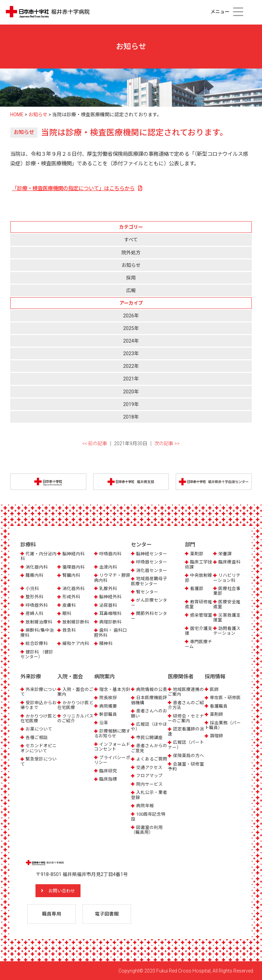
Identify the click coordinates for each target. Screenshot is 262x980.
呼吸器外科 (37, 605)
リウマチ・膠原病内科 (112, 578)
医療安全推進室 (227, 604)
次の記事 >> (167, 443)
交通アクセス (149, 767)
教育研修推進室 (199, 604)
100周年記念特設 (148, 816)
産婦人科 (34, 613)
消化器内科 (37, 567)
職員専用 (52, 914)
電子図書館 (107, 914)
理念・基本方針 (115, 689)
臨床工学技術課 (199, 564)
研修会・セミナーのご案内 (186, 718)
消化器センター (152, 570)
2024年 (131, 341)
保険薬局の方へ (188, 755)
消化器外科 (74, 589)
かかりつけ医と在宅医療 (39, 718)
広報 (131, 290)
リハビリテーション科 (227, 578)
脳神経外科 (110, 597)
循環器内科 (74, 567)
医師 (214, 689)
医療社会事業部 (227, 591)
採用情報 (215, 677)
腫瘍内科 (34, 575)
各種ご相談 (37, 737)
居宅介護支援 (199, 631)
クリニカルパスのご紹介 (75, 718)
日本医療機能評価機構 (149, 700)
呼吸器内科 (110, 554)
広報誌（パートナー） (186, 745)
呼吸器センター (152, 562)
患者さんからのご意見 (149, 748)
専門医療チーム (199, 644)
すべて (131, 240)
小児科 (32, 589)
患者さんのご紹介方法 (186, 705)
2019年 (131, 404)
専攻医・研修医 (225, 697)
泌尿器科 (108, 605)
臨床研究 (108, 771)
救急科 (69, 630)
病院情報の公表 (152, 689)
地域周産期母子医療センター (149, 581)
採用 (131, 278)
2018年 (131, 417)
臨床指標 (108, 779)
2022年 (131, 366)
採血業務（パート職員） (223, 725)
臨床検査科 (229, 562)
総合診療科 (37, 643)
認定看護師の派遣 (186, 731)
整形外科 (34, 597)
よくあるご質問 (152, 759)
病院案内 (104, 677)
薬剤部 (197, 554)
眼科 (67, 613)
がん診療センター (149, 603)
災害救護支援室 (227, 617)
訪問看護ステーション (227, 631)
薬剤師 (216, 714)
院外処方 (131, 253)
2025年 (131, 328)
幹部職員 (108, 714)
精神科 (106, 643)
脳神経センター (152, 554)
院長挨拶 (108, 697)
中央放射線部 (199, 578)
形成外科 (71, 597)
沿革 (104, 722)
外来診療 (31, 677)
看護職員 (219, 706)
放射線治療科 (39, 622)
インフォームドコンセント (112, 746)
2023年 (131, 353)
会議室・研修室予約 (186, 766)
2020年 (131, 392)
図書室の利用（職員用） (147, 830)
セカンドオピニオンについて (39, 748)
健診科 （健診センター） (37, 654)
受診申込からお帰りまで (39, 705)
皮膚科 (69, 605)
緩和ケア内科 (76, 643)
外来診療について (39, 691)
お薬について (39, 729)
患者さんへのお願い (149, 713)
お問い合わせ (63, 890)
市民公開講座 (149, 737)
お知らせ (131, 265)
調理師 (216, 736)
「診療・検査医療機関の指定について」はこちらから (73, 189)
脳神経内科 (74, 554)
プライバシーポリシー (112, 760)
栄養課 (225, 554)
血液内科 (108, 567)
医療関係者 (181, 677)
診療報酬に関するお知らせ (112, 733)
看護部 (197, 589)
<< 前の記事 (95, 443)
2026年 (131, 316)
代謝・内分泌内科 (39, 556)
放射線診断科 (76, 622)
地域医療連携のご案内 (186, 691)
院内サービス (149, 784)
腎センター (147, 592)
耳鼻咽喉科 (110, 613)
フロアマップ (149, 775)
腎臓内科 (71, 575)
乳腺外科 (108, 589)
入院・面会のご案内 (75, 691)
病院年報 (145, 805)
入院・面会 (70, 677)
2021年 (131, 379)
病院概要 (108, 706)
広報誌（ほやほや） (149, 726)
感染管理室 (201, 615)
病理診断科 (110, 622)
